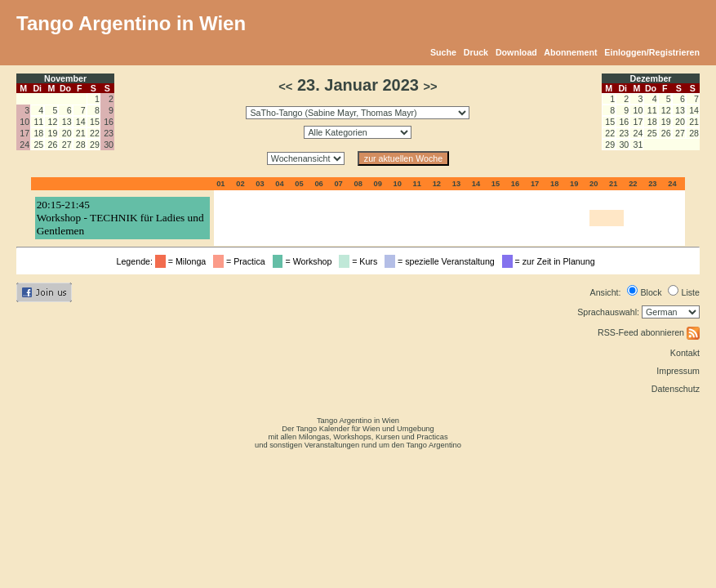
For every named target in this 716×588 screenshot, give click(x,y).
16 (109, 122)
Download (516, 52)
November (65, 78)
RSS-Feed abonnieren (649, 332)
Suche (443, 52)
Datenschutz (676, 389)
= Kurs (360, 261)
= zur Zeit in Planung (551, 261)
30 (109, 145)
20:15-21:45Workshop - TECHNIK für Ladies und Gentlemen (120, 218)
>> (431, 87)
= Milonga (183, 261)
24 (24, 145)
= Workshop (305, 261)
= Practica (241, 261)
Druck (476, 52)
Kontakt (685, 353)
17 (24, 133)
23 (109, 133)
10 (24, 122)
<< (285, 87)
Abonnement (570, 52)
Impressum (678, 371)
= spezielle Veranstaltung (442, 261)
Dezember (651, 78)
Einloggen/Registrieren (652, 52)
